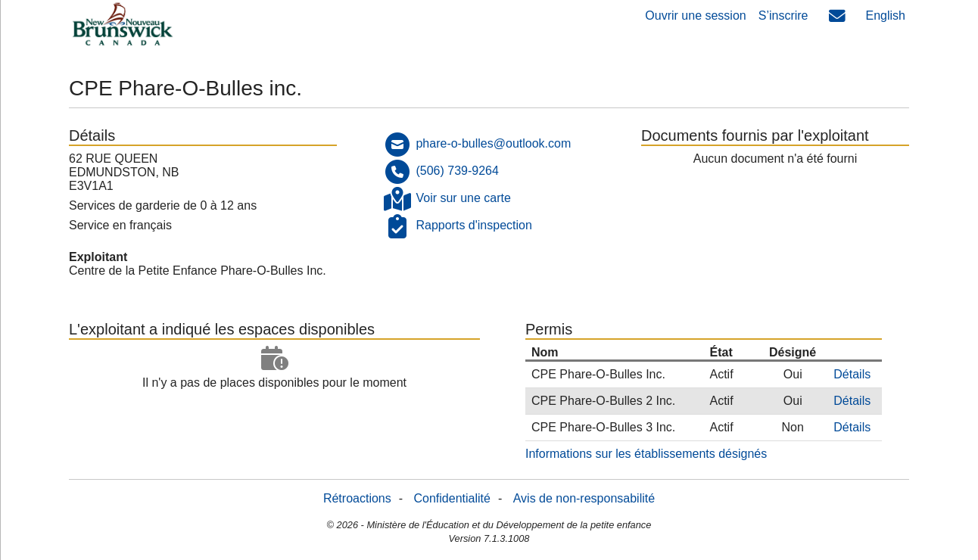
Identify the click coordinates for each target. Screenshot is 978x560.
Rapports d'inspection (473, 225)
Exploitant (98, 257)
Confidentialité (452, 498)
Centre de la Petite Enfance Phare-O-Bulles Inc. (198, 271)
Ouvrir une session (695, 16)
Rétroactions (357, 498)
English (886, 16)
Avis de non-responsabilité (584, 498)
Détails (852, 374)
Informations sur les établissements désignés (646, 454)
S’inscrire (783, 16)
